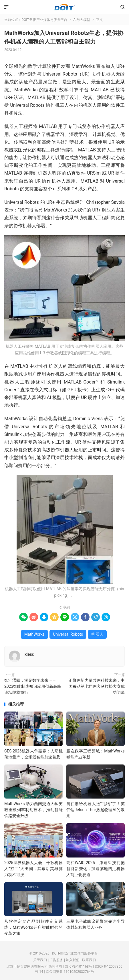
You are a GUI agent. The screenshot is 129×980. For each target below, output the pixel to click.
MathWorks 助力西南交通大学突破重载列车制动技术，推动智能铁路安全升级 (33, 810)
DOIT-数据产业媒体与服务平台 (64, 7)
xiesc (29, 654)
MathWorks (34, 634)
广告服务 (56, 960)
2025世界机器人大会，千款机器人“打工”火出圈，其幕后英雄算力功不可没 (33, 869)
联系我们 (89, 960)
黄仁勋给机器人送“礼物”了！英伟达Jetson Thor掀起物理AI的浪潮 (96, 810)
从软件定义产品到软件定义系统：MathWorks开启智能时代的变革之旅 (33, 927)
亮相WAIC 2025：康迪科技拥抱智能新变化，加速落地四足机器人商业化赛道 (96, 869)
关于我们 (40, 960)
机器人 (97, 634)
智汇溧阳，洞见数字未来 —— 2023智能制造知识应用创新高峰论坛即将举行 (33, 686)
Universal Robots (68, 634)
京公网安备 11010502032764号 (70, 972)
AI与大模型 (82, 20)
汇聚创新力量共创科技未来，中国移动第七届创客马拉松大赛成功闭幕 (97, 686)
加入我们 (73, 960)
